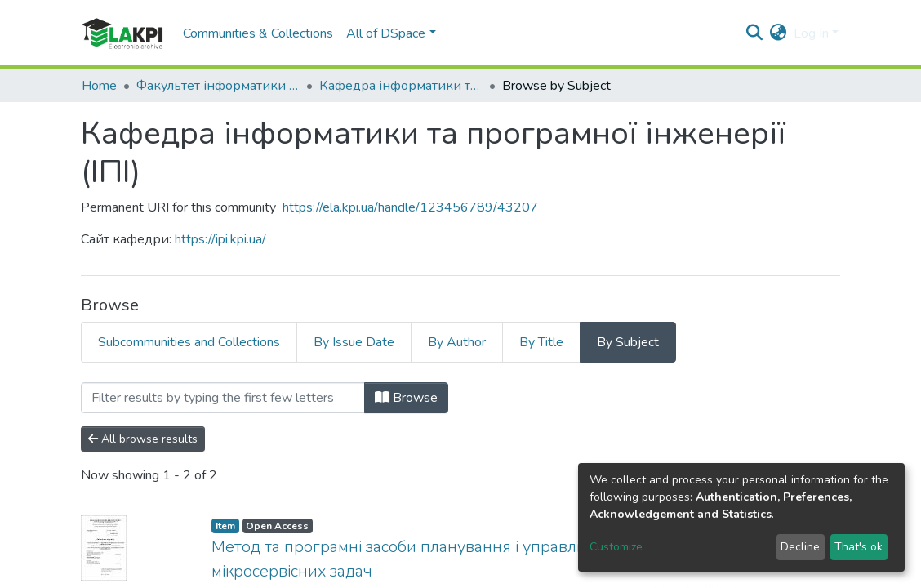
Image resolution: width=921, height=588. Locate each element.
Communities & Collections (258, 33)
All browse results (143, 439)
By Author (457, 342)
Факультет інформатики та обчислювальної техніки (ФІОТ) (218, 86)
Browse (406, 398)
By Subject (628, 342)
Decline (800, 547)
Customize (616, 547)
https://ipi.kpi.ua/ (220, 239)
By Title (541, 342)
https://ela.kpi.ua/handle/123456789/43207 (410, 207)
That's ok (859, 547)
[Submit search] (755, 33)
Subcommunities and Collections (189, 342)
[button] (779, 33)
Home (99, 86)
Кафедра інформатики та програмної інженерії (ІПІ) (401, 86)
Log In (811, 33)
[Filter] (223, 398)
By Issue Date (354, 342)
